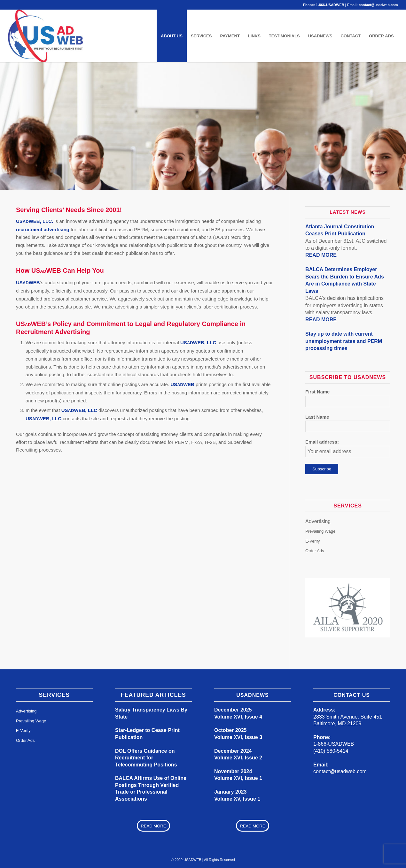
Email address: (322, 442)
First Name (317, 392)
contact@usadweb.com (378, 5)
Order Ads (315, 551)
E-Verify (313, 541)
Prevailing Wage (320, 531)
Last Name (317, 417)
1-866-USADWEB (330, 5)
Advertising (318, 521)
